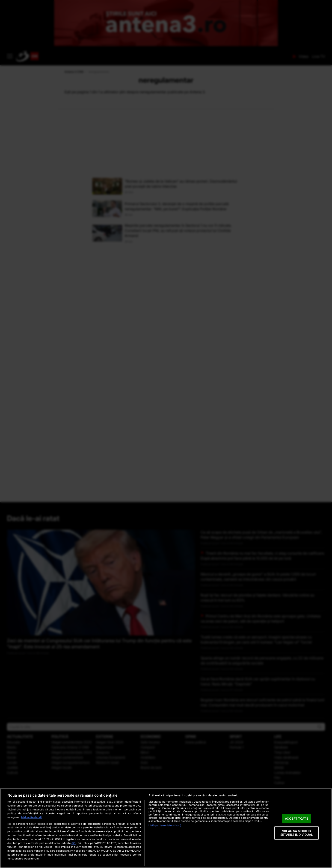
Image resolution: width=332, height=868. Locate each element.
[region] (166, 828)
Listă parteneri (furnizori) (165, 825)
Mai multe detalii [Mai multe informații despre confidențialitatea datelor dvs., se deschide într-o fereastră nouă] (32, 817)
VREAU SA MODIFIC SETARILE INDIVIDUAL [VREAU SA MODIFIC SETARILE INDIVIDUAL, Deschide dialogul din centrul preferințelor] (296, 833)
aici (74, 843)
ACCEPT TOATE (297, 818)
